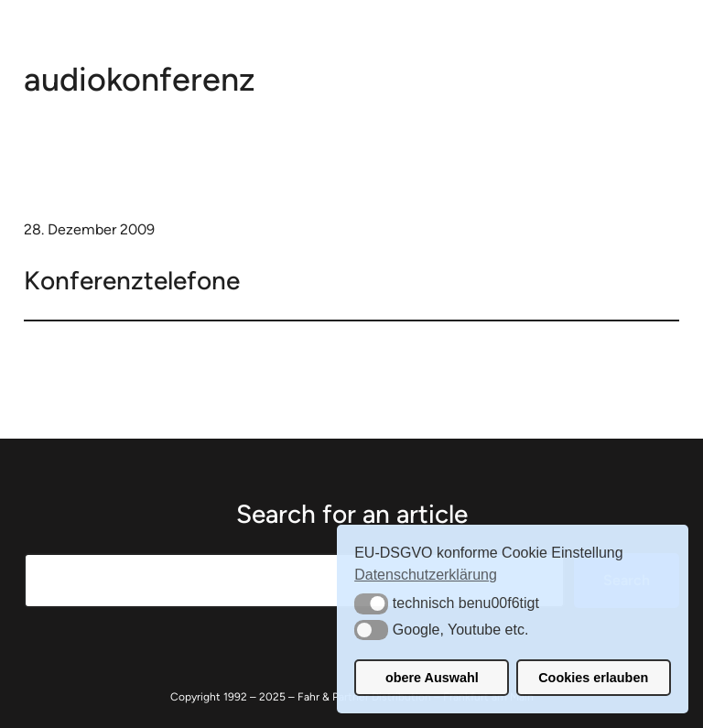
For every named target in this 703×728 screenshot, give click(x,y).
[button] (371, 603)
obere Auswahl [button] (432, 678)
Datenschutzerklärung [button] (426, 575)
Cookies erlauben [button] (593, 678)
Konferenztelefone (132, 280)
